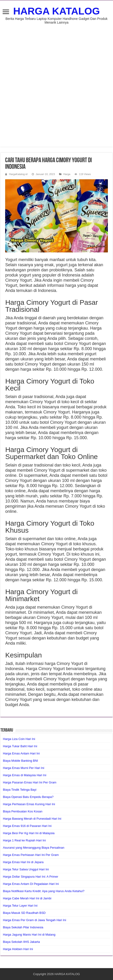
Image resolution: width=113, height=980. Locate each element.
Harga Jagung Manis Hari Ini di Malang (29, 935)
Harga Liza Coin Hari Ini (19, 739)
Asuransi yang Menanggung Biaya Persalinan (34, 848)
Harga (67, 174)
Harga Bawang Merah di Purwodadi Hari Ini (32, 819)
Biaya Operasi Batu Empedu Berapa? (28, 797)
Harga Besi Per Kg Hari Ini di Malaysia (29, 833)
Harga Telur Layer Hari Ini (20, 906)
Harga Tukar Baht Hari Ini (20, 746)
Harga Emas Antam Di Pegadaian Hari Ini (31, 884)
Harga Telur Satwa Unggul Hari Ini (26, 869)
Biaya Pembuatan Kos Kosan (23, 811)
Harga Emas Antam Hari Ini (21, 753)
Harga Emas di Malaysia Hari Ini (25, 775)
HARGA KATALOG (56, 11)
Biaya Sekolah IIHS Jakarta (21, 942)
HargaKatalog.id (18, 174)
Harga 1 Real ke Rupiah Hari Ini (24, 840)
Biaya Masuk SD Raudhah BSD (24, 913)
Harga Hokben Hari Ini (18, 949)
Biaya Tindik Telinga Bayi (20, 790)
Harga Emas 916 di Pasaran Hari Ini (27, 826)
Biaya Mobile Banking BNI (20, 761)
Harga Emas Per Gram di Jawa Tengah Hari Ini (34, 920)
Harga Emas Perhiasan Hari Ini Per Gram (31, 855)
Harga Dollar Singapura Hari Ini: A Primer (30, 877)
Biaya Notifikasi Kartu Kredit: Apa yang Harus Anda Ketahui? (44, 891)
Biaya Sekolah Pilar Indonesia (23, 927)
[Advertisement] (56, 83)
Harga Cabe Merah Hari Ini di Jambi (27, 898)
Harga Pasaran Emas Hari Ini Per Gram (30, 782)
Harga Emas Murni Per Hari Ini (23, 768)
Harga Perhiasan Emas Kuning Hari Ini (29, 804)
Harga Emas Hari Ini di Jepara (23, 862)
